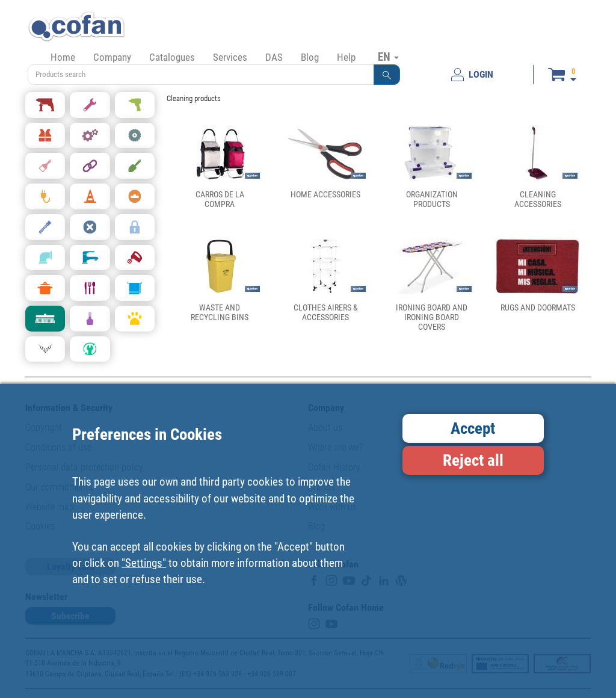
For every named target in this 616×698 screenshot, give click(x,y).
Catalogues (172, 57)
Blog (310, 57)
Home (63, 57)
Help (346, 57)
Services (230, 57)
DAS (274, 57)
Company (112, 57)
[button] (387, 75)
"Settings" (144, 563)
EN (388, 57)
